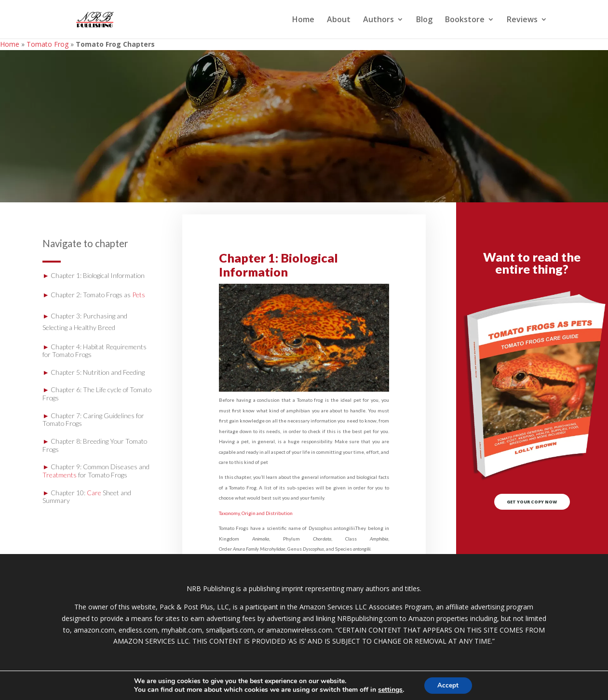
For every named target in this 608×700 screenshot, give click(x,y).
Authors (378, 20)
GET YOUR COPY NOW (532, 505)
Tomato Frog (47, 44)
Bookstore (465, 20)
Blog (424, 20)
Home (303, 20)
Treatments (60, 475)
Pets (139, 295)
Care (94, 493)
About (339, 20)
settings (389, 689)
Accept (448, 685)
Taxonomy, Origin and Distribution (256, 513)
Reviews (522, 20)
